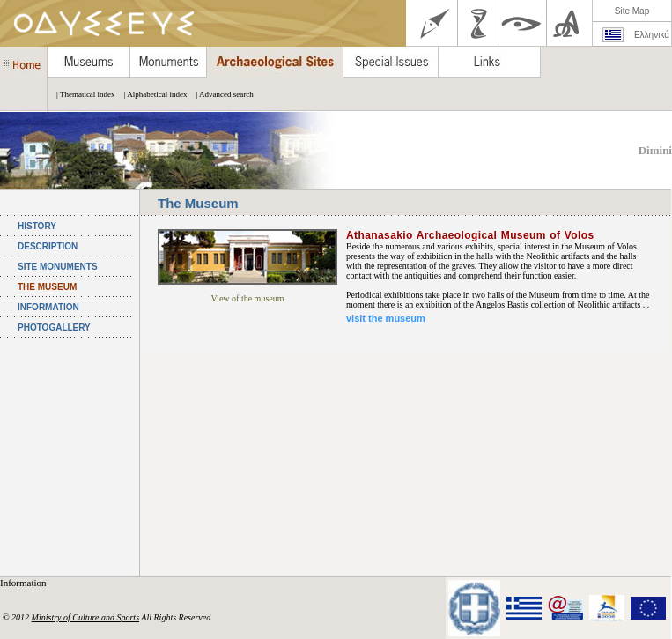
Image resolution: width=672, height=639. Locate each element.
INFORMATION (48, 307)
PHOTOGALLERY (54, 327)
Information (24, 583)
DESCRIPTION (48, 246)
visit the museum (386, 318)
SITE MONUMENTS (58, 267)
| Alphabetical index (151, 94)
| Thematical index (81, 94)
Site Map (632, 11)
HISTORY (37, 226)
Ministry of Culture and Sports (85, 617)
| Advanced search (220, 94)
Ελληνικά (652, 35)
